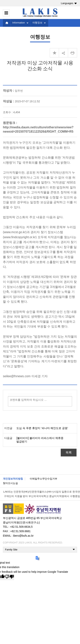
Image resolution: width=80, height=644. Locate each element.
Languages (67, 3)
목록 (69, 452)
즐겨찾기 (54, 53)
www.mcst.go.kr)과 (17, 232)
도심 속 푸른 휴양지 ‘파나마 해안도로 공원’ (42, 428)
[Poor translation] (9, 577)
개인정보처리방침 (13, 479)
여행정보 (37, 23)
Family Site (11, 550)
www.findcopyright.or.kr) (20, 237)
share (63, 53)
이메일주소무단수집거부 (43, 479)
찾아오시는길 (10, 483)
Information (19, 23)
